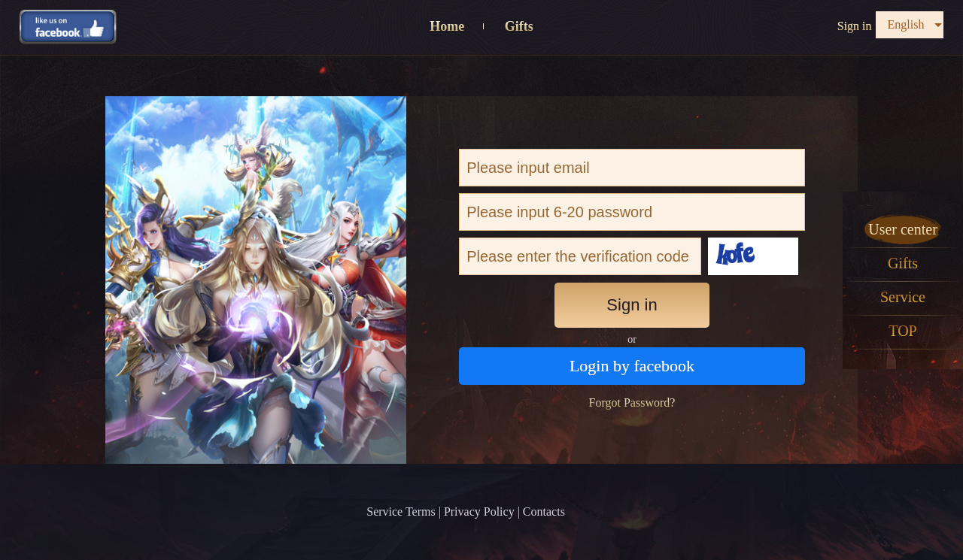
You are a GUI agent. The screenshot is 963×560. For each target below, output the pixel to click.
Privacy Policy (479, 512)
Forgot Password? (632, 403)
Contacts (544, 512)
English (906, 24)
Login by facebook (632, 366)
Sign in (855, 26)
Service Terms (401, 512)
